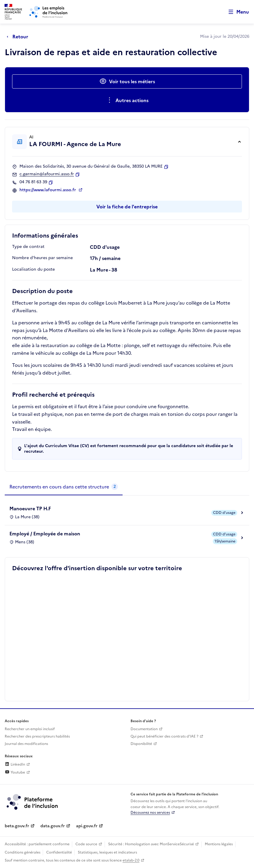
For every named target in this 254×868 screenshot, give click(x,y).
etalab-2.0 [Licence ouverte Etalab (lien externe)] (131, 860)
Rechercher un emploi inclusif (30, 729)
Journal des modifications (26, 744)
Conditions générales (23, 852)
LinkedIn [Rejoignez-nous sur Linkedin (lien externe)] (15, 764)
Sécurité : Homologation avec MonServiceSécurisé (151, 844)
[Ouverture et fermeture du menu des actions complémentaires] (127, 100)
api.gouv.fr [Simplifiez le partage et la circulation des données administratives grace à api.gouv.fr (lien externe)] (87, 826)
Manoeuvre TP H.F (30, 509)
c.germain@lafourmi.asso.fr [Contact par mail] (47, 174)
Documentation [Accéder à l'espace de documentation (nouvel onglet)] (144, 729)
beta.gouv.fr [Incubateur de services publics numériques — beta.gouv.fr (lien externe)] (17, 826)
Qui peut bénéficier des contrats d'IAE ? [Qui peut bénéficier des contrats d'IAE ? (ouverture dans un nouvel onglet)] (164, 736)
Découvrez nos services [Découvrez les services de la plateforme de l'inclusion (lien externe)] (150, 813)
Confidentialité (59, 852)
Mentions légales (219, 844)
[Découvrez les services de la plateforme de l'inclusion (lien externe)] (33, 802)
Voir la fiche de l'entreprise (127, 207)
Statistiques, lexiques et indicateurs (107, 852)
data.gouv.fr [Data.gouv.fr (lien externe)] (53, 826)
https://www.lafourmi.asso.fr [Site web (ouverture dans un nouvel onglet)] (48, 190)
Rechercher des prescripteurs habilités (37, 736)
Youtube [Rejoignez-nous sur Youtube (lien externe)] (15, 772)
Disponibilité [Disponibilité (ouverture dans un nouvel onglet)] (141, 744)
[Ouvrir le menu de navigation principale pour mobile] (236, 12)
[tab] (64, 487)
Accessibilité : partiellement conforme (37, 844)
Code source (86, 844)
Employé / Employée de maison (45, 534)
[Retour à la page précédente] (19, 37)
